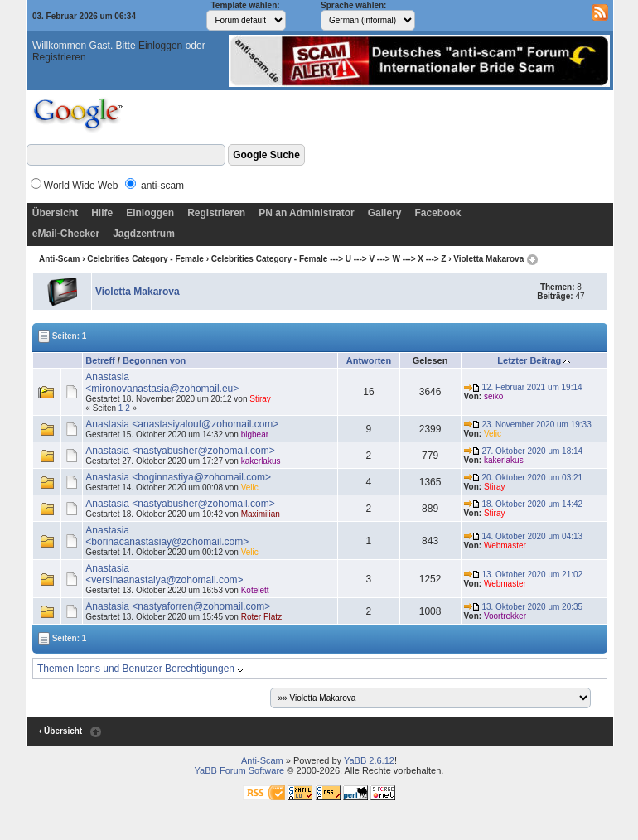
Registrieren (59, 57)
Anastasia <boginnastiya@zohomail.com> (178, 477)
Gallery (385, 213)
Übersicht (55, 213)
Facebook (437, 213)
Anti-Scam (59, 259)
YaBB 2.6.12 (369, 760)
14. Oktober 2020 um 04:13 (524, 536)
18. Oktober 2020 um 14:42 (524, 504)
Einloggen (160, 46)
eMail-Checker (66, 234)
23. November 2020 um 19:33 (528, 425)
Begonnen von (154, 360)
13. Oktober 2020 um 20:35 (524, 607)
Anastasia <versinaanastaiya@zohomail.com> (164, 574)
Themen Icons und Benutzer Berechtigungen (141, 669)
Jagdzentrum (144, 234)
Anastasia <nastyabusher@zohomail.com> (180, 451)
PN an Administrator (307, 213)
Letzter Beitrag (529, 360)
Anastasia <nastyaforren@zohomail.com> (178, 606)
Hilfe (102, 213)
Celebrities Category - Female (145, 259)
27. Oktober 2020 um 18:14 (524, 451)
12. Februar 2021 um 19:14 (523, 387)
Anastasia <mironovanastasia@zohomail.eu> (162, 383)
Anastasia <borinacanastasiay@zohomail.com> (167, 536)
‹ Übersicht (60, 731)
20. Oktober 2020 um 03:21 (524, 478)
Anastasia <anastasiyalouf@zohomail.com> (182, 424)
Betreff (100, 360)
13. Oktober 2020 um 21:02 (524, 574)
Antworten (369, 360)
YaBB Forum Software (240, 770)
